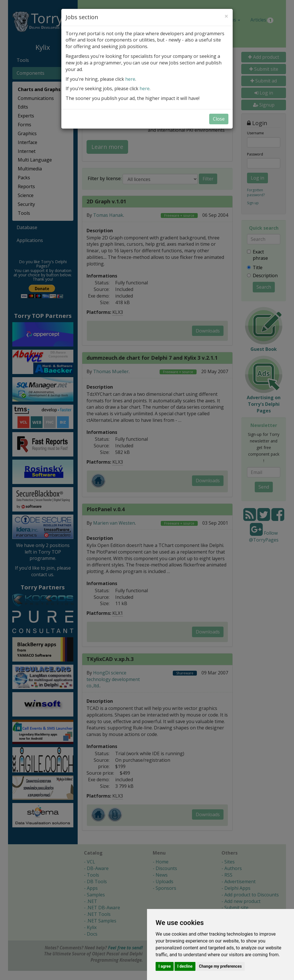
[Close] (226, 16)
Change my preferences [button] (220, 966)
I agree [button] (165, 966)
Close (219, 119)
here (130, 79)
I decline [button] (185, 966)
